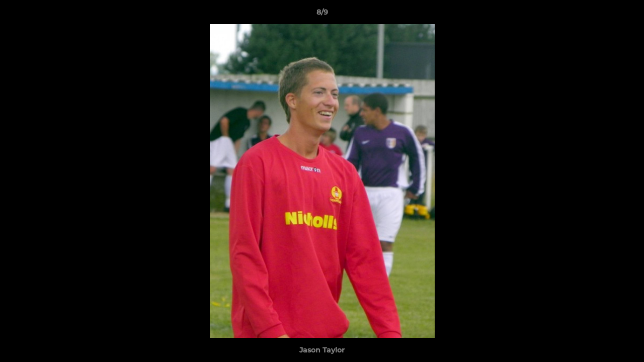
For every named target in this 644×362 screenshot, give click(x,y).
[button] (626, 15)
